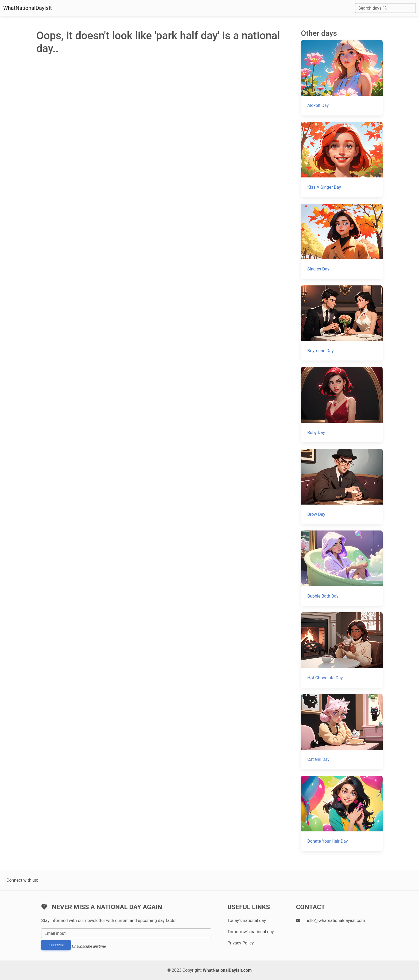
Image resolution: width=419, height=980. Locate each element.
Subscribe (56, 945)
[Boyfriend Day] (342, 323)
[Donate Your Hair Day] (342, 814)
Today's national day (247, 921)
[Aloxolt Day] (342, 78)
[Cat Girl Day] (342, 732)
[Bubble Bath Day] (342, 568)
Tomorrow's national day (251, 932)
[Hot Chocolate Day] (342, 650)
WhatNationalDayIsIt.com (227, 970)
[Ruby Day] (342, 405)
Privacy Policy (241, 943)
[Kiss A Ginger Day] (342, 160)
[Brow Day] (342, 486)
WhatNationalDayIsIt (28, 8)
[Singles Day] (342, 241)
